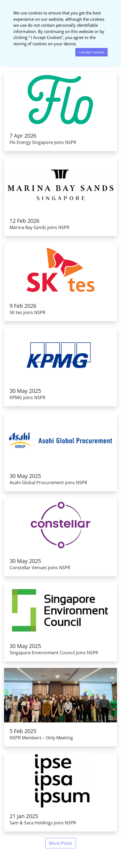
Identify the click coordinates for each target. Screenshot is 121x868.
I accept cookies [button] (92, 52)
